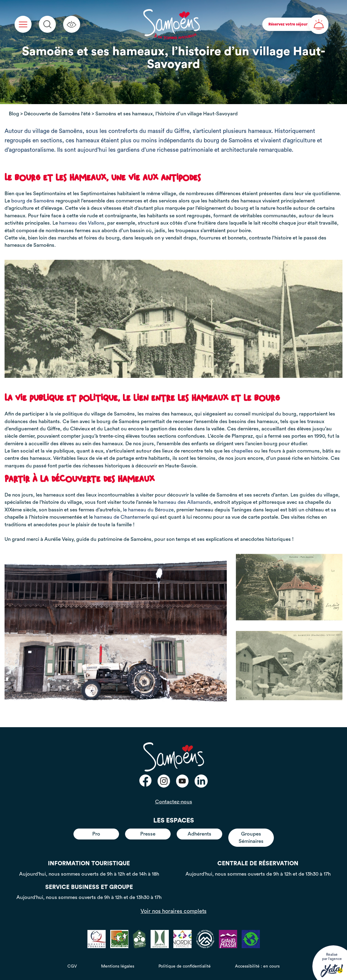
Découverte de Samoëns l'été (57, 114)
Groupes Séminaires (251, 838)
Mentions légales (118, 966)
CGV (72, 966)
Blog (14, 114)
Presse (148, 834)
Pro (96, 834)
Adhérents (199, 834)
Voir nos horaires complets (173, 911)
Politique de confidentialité (185, 966)
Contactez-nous (174, 802)
